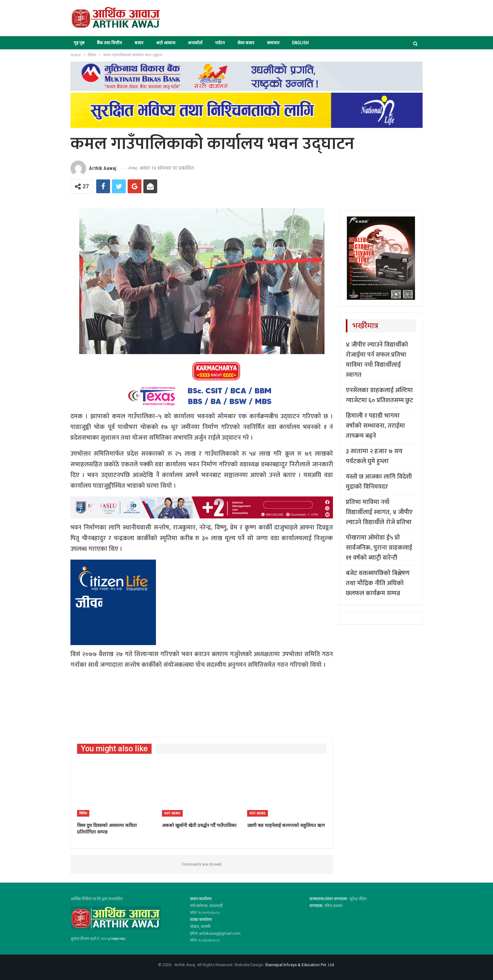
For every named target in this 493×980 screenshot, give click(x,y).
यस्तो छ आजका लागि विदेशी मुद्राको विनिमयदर (379, 482)
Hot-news (172, 813)
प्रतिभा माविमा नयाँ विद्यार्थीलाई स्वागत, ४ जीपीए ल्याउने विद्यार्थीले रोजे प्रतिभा (379, 512)
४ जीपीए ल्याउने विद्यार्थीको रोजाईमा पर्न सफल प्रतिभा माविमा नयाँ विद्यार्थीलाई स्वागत (377, 360)
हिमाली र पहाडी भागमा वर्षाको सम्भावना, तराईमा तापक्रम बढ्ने (375, 426)
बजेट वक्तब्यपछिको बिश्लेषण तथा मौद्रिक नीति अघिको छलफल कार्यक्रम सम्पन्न (378, 583)
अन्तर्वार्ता (195, 43)
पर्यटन (220, 43)
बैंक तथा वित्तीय (109, 43)
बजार (139, 43)
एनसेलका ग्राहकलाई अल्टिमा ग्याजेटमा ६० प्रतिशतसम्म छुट (379, 395)
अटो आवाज (166, 43)
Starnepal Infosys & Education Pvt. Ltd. (300, 965)
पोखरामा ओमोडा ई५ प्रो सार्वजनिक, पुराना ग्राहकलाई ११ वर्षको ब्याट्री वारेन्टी (379, 548)
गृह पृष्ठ (79, 43)
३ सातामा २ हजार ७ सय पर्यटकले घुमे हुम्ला (374, 456)
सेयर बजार (246, 43)
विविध (83, 813)
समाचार (273, 43)
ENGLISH (300, 43)
